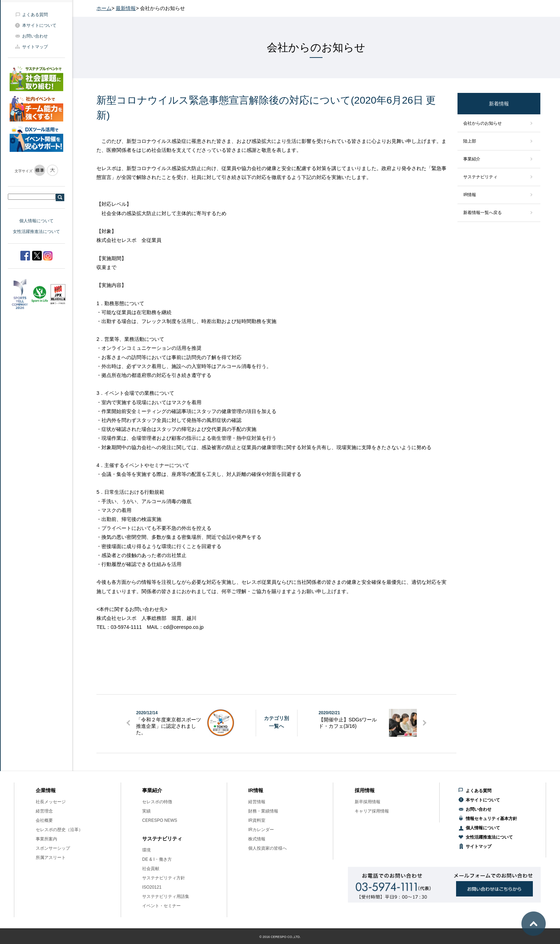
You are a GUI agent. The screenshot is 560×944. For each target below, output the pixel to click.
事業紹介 (472, 159)
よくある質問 (35, 15)
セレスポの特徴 (157, 802)
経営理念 (44, 811)
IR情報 (470, 195)
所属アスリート (51, 858)
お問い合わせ (35, 36)
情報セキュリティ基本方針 (491, 819)
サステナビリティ (480, 177)
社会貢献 (151, 869)
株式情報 (257, 839)
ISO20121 (152, 887)
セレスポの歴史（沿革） (59, 830)
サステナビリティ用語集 (166, 896)
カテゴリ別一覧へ (276, 722)
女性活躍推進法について (36, 232)
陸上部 (470, 141)
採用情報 (365, 790)
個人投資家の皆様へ (267, 848)
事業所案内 (46, 839)
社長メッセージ (51, 802)
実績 (146, 811)
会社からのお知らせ (482, 123)
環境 (146, 850)
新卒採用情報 (367, 802)
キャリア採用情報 (372, 811)
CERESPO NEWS (160, 820)
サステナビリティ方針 (164, 878)
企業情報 (46, 790)
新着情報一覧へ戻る (482, 213)
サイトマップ (35, 47)
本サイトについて (39, 25)
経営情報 (257, 802)
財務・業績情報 (263, 811)
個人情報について (36, 221)
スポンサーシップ (53, 848)
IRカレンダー (261, 830)
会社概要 (44, 820)
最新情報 (126, 8)
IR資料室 (257, 820)
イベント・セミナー (161, 906)
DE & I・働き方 (157, 859)
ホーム (104, 8)
